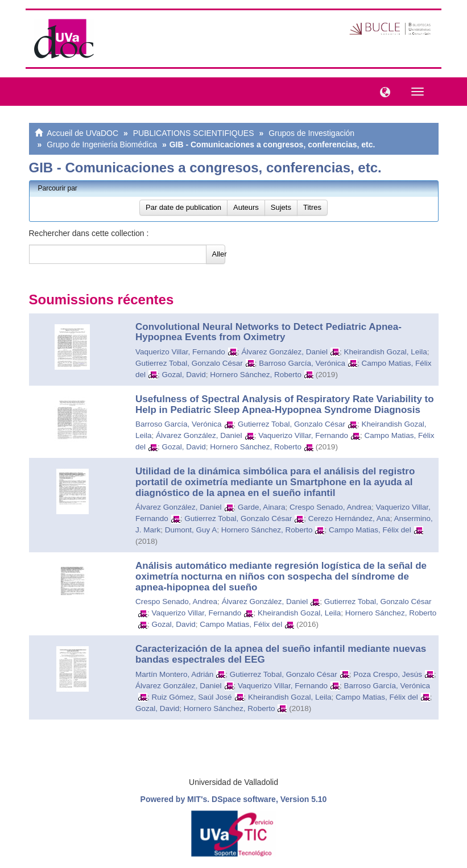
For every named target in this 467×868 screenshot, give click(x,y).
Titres (312, 207)
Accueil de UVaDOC (82, 133)
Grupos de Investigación (311, 133)
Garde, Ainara (261, 507)
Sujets (281, 207)
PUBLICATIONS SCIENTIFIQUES (194, 133)
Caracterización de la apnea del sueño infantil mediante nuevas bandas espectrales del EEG (281, 654)
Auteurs (246, 207)
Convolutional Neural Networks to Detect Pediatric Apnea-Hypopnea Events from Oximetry (268, 332)
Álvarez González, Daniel (284, 352)
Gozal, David (184, 375)
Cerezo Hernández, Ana (349, 518)
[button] (382, 91)
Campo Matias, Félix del (370, 530)
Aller (219, 254)
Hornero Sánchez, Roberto (256, 375)
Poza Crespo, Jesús (388, 674)
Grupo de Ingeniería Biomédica (102, 144)
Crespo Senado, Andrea (330, 507)
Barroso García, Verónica (302, 363)
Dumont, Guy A (191, 530)
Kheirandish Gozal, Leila (385, 352)
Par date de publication (183, 207)
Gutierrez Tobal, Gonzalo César (189, 363)
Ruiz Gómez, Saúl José (192, 697)
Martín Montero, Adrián (174, 674)
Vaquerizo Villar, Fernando (180, 352)
